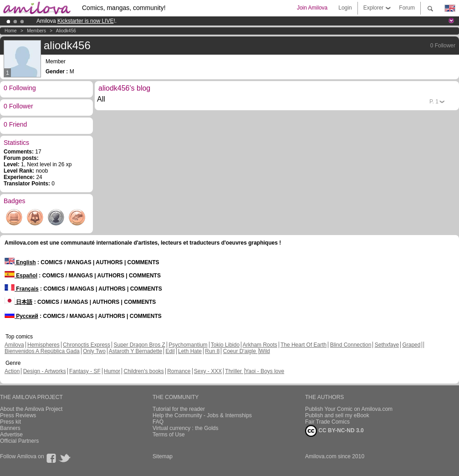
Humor (112, 371)
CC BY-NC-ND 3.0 (334, 431)
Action (12, 371)
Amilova (14, 345)
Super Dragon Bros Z (139, 345)
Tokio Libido (225, 345)
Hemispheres (43, 345)
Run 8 (212, 351)
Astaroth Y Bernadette (136, 351)
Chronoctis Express (87, 345)
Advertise (11, 435)
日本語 (18, 302)
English (20, 262)
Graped (411, 345)
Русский (21, 316)
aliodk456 (66, 31)
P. (434, 102)
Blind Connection (351, 345)
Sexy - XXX (208, 371)
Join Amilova (312, 8)
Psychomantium (188, 345)
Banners (10, 428)
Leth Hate (190, 351)
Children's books (143, 371)
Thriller (234, 371)
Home (11, 31)
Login (345, 8)
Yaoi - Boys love (265, 371)
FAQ (158, 422)
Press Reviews (18, 415)
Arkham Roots (260, 345)
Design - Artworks (45, 371)
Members (36, 31)
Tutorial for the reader (179, 409)
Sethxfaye (387, 345)
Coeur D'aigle (240, 351)
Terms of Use (169, 435)
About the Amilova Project (31, 409)
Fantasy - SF (85, 371)
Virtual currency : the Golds (186, 428)
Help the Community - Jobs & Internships (202, 415)
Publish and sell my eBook (337, 415)
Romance (179, 371)
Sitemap (163, 456)
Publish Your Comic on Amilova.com (349, 409)
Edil (170, 351)
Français (22, 289)
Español (21, 276)
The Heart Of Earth (303, 345)
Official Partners (19, 441)
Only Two (94, 351)
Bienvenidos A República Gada (42, 351)
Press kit (10, 422)
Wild (264, 351)
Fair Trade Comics (327, 422)
